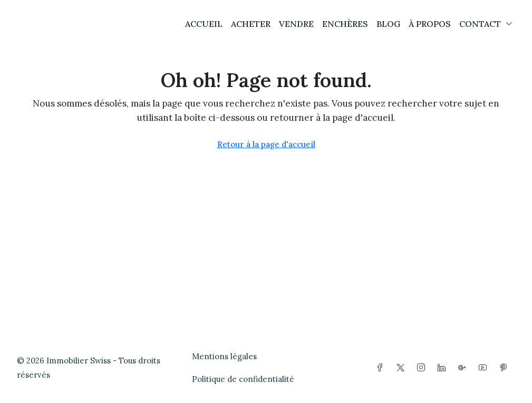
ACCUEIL (204, 24)
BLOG (388, 24)
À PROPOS (430, 24)
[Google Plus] (464, 368)
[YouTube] (485, 368)
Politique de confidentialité (243, 379)
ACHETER (251, 24)
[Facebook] (382, 368)
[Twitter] (403, 368)
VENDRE (296, 24)
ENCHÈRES (345, 24)
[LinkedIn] (444, 368)
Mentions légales (224, 356)
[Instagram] (423, 368)
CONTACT (480, 24)
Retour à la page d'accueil (266, 144)
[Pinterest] (505, 368)
